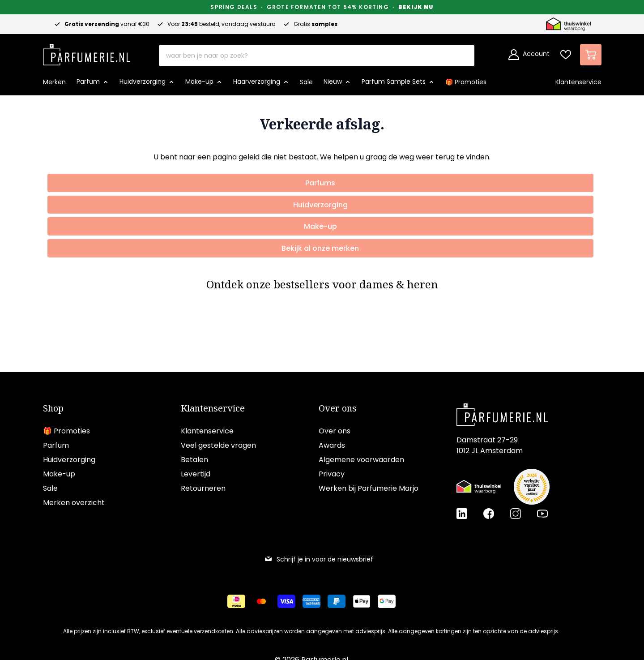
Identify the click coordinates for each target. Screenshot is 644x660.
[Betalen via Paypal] (337, 601)
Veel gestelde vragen (218, 445)
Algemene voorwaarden (361, 460)
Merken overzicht (74, 503)
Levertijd (196, 474)
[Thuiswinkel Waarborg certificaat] (479, 487)
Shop (53, 408)
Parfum (56, 445)
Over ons (338, 408)
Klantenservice (213, 408)
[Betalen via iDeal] (236, 601)
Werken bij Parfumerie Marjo (369, 488)
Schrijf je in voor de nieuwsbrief (319, 559)
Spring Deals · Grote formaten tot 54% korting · (322, 7)
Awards (332, 445)
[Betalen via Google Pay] (387, 601)
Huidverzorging (69, 460)
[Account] (529, 55)
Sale (50, 488)
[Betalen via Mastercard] (261, 601)
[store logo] (87, 52)
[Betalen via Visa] (286, 601)
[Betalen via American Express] (311, 601)
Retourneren (203, 488)
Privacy (332, 474)
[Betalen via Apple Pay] (362, 601)
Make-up (59, 474)
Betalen (194, 460)
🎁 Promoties (66, 431)
